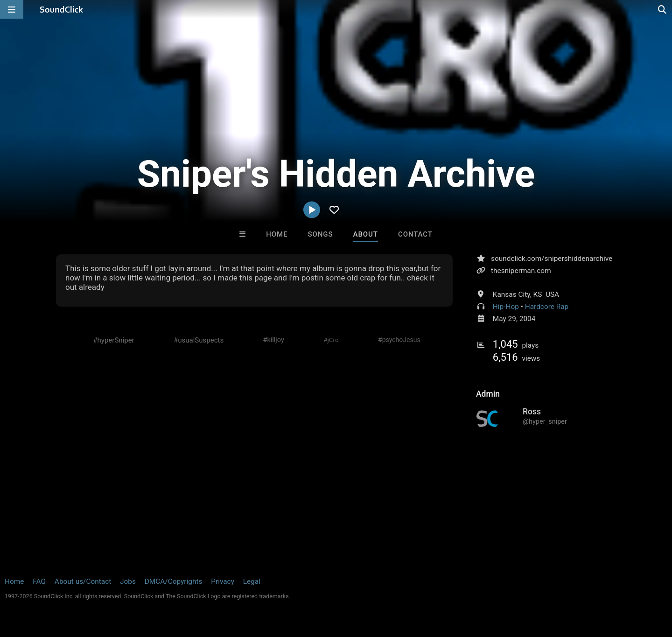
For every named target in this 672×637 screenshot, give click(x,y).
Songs (321, 234)
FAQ (39, 581)
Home (277, 234)
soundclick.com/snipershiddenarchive (552, 259)
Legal (252, 581)
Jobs (128, 581)
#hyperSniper (113, 340)
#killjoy (274, 340)
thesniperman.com (521, 271)
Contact (415, 234)
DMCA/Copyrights (174, 581)
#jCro (331, 340)
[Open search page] (663, 9)
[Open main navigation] (12, 9)
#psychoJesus (399, 340)
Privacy (223, 581)
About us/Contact (83, 581)
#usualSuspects (199, 340)
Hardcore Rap (547, 307)
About (366, 234)
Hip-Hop (506, 307)
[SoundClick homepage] (62, 9)
